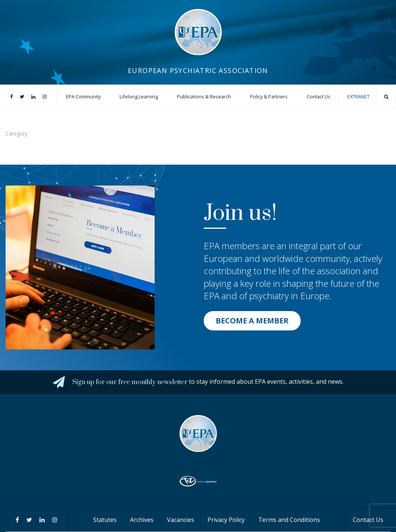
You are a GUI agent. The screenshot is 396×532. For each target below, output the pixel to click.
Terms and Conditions (289, 520)
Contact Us (319, 96)
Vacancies (180, 520)
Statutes (105, 520)
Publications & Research (204, 96)
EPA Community (83, 96)
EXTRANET (358, 96)
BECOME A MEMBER (252, 321)
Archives (142, 520)
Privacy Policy (226, 520)
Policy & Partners (269, 96)
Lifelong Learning (139, 96)
